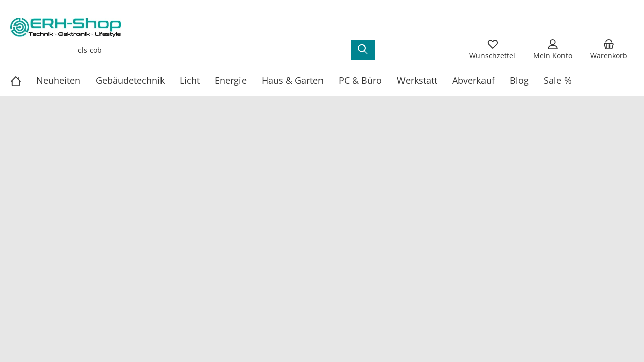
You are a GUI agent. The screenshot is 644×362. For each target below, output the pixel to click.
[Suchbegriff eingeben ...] (212, 50)
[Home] (23, 80)
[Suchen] (363, 50)
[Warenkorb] (609, 50)
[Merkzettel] (492, 50)
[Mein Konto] (553, 50)
